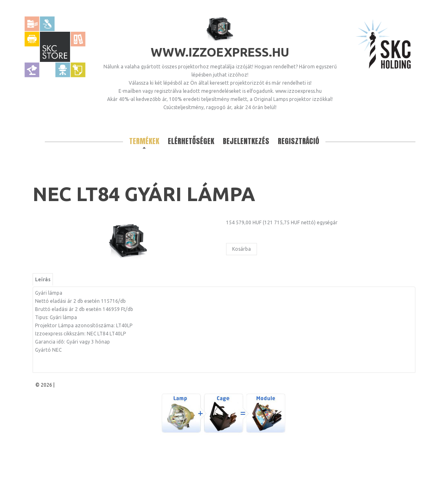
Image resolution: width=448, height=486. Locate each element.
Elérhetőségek (191, 141)
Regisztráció (299, 141)
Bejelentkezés (246, 141)
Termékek (144, 141)
